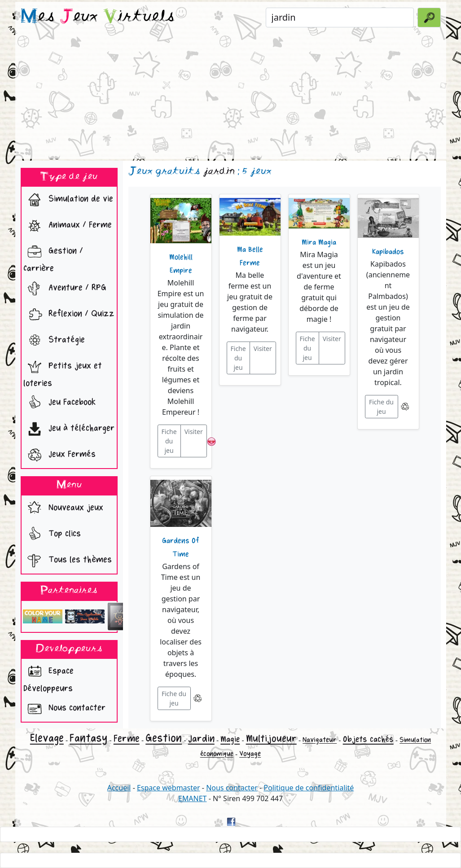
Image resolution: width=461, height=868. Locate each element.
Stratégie (54, 341)
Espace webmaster (169, 788)
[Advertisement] (231, 96)
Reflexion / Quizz (69, 315)
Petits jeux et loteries (63, 372)
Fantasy (88, 738)
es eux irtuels (98, 17)
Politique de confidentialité (309, 788)
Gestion (164, 738)
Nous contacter (64, 709)
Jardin (201, 739)
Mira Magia (319, 242)
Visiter (194, 432)
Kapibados (388, 252)
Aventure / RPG (65, 289)
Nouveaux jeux (63, 509)
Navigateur (320, 740)
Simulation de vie (68, 200)
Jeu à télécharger (69, 429)
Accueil (119, 788)
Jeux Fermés (59, 455)
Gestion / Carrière (53, 257)
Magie (230, 739)
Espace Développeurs (48, 677)
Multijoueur (271, 739)
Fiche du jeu (169, 441)
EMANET (193, 798)
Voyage (250, 754)
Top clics (52, 535)
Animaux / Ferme (68, 226)
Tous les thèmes (68, 561)
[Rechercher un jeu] (340, 18)
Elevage (47, 738)
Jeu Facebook (59, 403)
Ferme (127, 739)
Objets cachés (368, 739)
